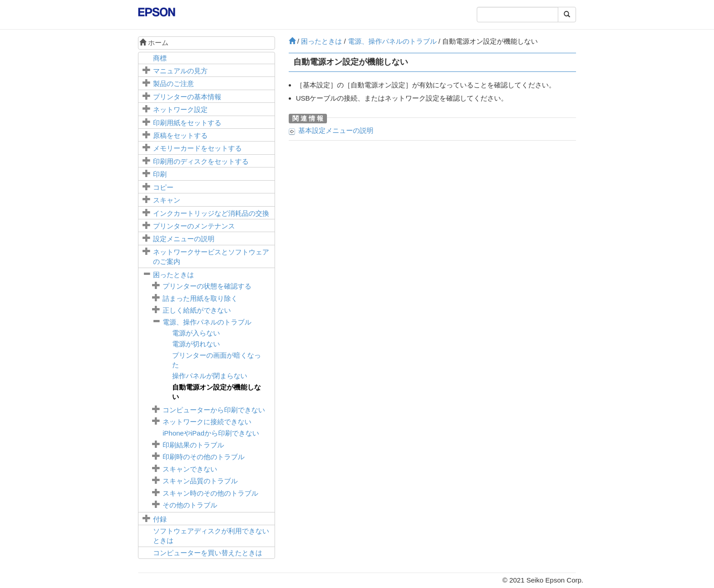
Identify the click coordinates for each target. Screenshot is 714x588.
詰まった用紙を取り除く (200, 298)
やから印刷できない (211, 433)
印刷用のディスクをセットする (201, 161)
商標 (160, 58)
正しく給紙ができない (197, 310)
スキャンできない (190, 469)
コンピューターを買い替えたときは (208, 553)
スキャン (167, 200)
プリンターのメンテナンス (194, 226)
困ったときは (173, 275)
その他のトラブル (190, 505)
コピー (163, 187)
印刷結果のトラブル (193, 445)
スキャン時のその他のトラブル (210, 493)
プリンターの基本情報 (187, 97)
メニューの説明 (184, 239)
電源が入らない (196, 333)
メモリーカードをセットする (197, 148)
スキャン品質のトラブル (200, 481)
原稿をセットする (180, 135)
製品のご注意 (173, 84)
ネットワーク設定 (180, 109)
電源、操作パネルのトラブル (207, 322)
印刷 (160, 174)
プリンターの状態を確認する (207, 286)
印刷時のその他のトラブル (204, 457)
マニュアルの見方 (180, 71)
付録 (160, 519)
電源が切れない (196, 344)
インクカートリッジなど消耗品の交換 (211, 213)
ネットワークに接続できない (207, 422)
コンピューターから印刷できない (214, 410)
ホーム (154, 43)
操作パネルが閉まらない (210, 376)
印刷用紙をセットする (187, 123)
